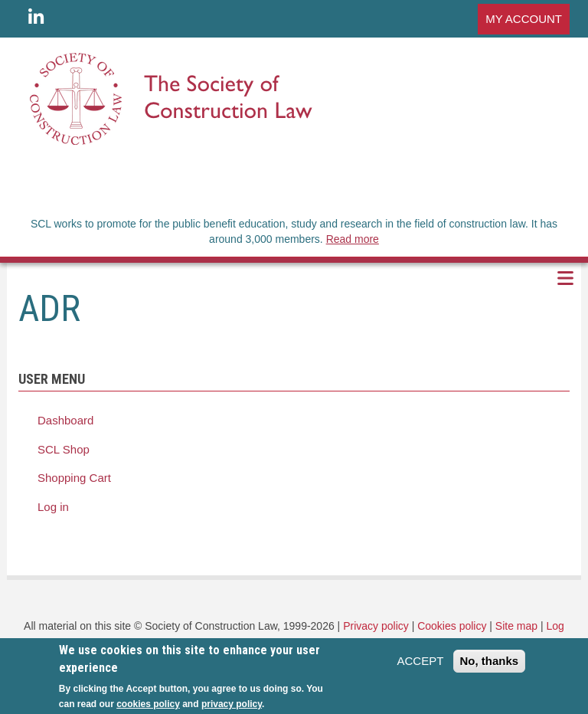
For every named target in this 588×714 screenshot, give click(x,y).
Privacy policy (376, 626)
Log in (53, 507)
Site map (516, 626)
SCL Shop (64, 449)
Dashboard (65, 420)
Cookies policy (452, 626)
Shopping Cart (74, 478)
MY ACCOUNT (524, 19)
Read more (353, 239)
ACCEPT (420, 665)
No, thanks (490, 665)
